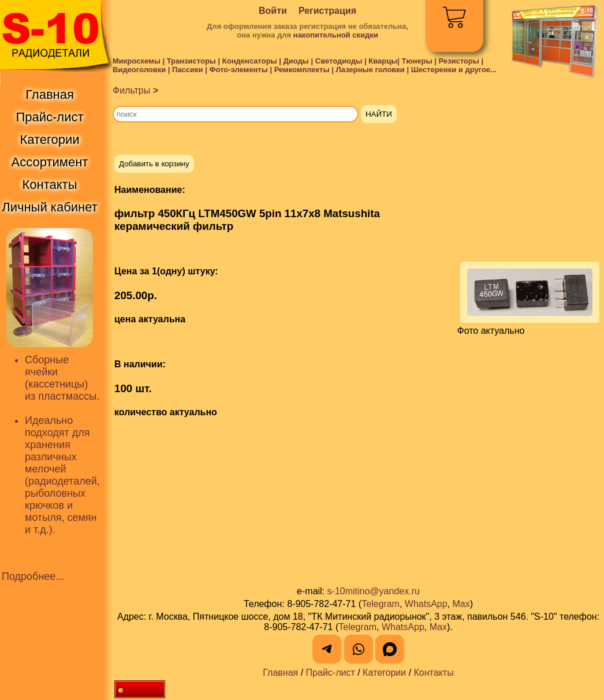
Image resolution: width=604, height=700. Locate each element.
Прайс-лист (331, 673)
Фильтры (131, 90)
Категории (384, 673)
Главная (280, 673)
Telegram (381, 604)
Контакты (434, 673)
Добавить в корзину (154, 164)
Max (461, 604)
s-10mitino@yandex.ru (374, 591)
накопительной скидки (336, 35)
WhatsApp (426, 604)
